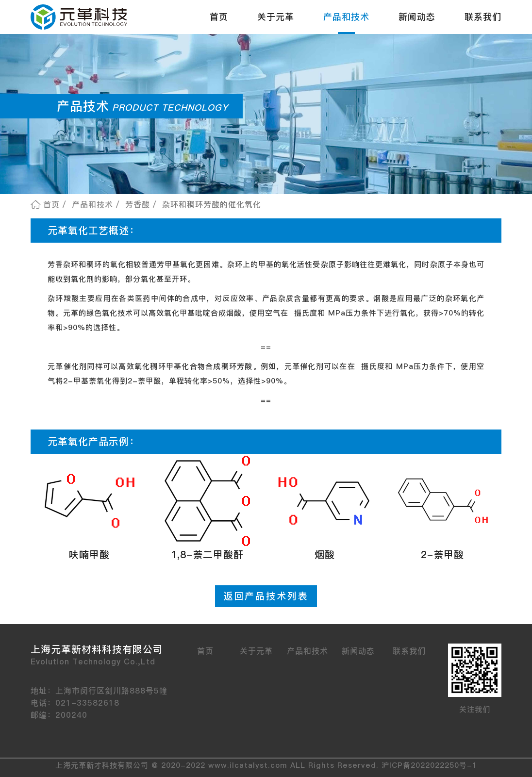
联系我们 (483, 17)
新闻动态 (417, 17)
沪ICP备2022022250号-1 (429, 765)
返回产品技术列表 (266, 596)
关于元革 (276, 17)
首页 (219, 17)
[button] (90, 511)
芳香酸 (138, 204)
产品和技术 (346, 17)
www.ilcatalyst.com (248, 765)
